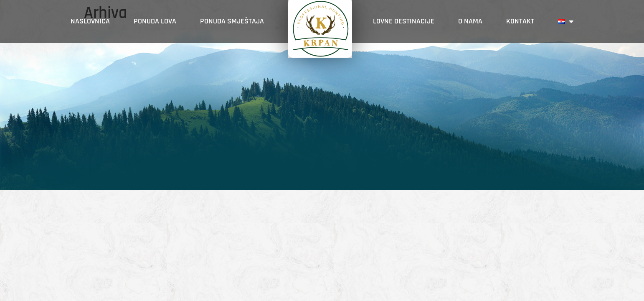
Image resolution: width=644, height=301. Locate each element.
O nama (470, 21)
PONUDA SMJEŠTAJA (232, 21)
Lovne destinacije (404, 21)
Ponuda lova (155, 21)
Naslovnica (90, 21)
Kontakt (520, 21)
